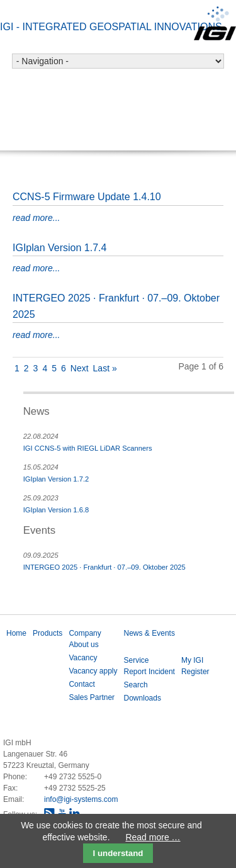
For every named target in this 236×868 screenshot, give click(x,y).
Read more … (153, 837)
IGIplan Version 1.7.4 (59, 248)
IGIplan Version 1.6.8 (56, 510)
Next (80, 368)
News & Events (149, 633)
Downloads (143, 698)
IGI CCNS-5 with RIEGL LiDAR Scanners (88, 448)
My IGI (192, 660)
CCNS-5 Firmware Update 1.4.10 (87, 197)
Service (137, 660)
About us (83, 645)
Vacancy (83, 658)
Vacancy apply (93, 671)
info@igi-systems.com (81, 799)
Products (48, 633)
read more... (36, 218)
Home (16, 633)
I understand (118, 853)
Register (195, 672)
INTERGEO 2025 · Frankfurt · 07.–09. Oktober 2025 (104, 567)
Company (85, 633)
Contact (81, 684)
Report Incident (149, 672)
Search (136, 685)
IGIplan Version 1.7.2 (56, 479)
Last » (105, 368)
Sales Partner (92, 697)
